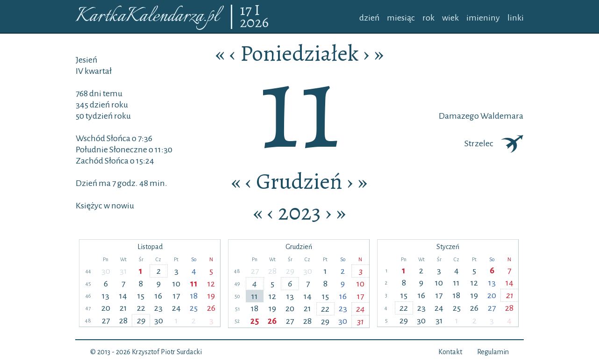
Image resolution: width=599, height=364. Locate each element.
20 (106, 308)
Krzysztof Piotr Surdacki (167, 352)
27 (106, 321)
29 (141, 321)
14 (123, 296)
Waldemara (501, 116)
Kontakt (450, 352)
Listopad (150, 247)
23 (158, 308)
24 (176, 308)
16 (158, 296)
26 (211, 308)
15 (141, 296)
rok (428, 18)
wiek (450, 18)
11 (194, 284)
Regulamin (493, 352)
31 (123, 271)
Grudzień (299, 181)
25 (194, 308)
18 (194, 296)
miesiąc (401, 18)
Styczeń (448, 247)
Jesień (86, 60)
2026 (254, 23)
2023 (299, 212)
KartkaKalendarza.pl (147, 17)
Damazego (459, 116)
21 (123, 308)
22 (141, 308)
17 (247, 11)
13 (106, 296)
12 (211, 284)
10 (176, 284)
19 (211, 296)
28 (123, 321)
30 (106, 271)
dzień (369, 18)
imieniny (483, 18)
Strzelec (494, 143)
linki (516, 18)
